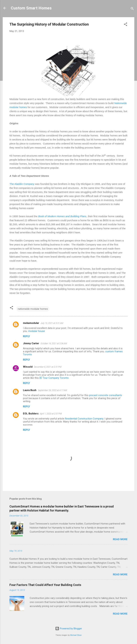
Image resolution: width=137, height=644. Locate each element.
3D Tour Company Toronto (54, 378)
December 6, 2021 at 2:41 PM (48, 367)
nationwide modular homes (33, 309)
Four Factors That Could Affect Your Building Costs (45, 585)
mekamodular (31, 323)
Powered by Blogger (69, 629)
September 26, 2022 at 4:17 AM (52, 390)
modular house (37, 331)
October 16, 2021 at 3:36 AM (54, 343)
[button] (126, 25)
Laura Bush (30, 390)
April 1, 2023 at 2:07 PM (51, 414)
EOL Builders (31, 414)
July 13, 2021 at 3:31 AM (52, 323)
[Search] (132, 9)
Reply (26, 336)
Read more (120, 539)
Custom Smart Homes (31, 8)
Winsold (28, 367)
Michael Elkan (76, 635)
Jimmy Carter (31, 343)
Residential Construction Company (84, 419)
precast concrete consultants (106, 395)
